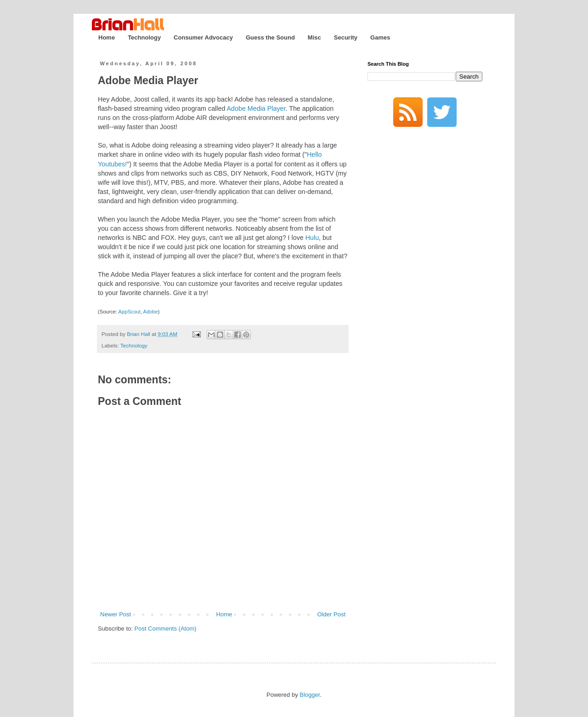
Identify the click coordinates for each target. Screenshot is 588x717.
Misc (314, 37)
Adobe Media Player (148, 80)
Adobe (150, 312)
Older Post (331, 614)
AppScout (130, 312)
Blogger (310, 695)
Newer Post (116, 614)
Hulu (312, 238)
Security (346, 37)
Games (380, 37)
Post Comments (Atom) (166, 629)
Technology (144, 37)
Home (107, 37)
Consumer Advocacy (203, 37)
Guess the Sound (270, 37)
